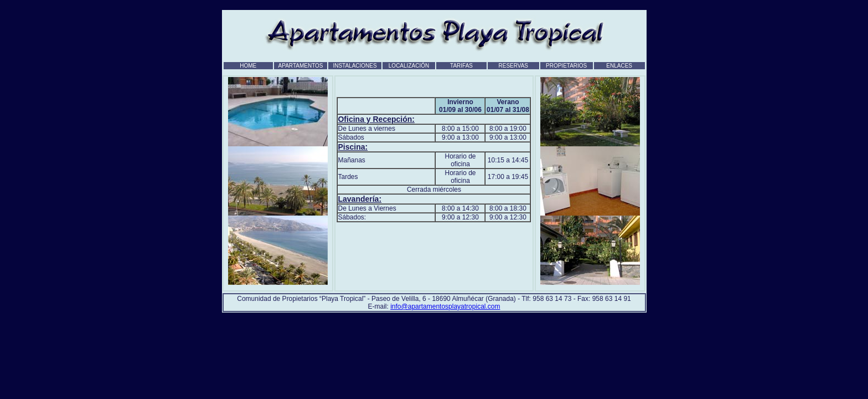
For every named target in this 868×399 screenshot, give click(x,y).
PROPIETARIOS (566, 66)
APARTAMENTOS (301, 66)
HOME (248, 66)
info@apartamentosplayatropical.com (445, 306)
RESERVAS (513, 66)
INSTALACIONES (355, 66)
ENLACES (619, 66)
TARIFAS (461, 66)
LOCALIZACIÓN (409, 66)
